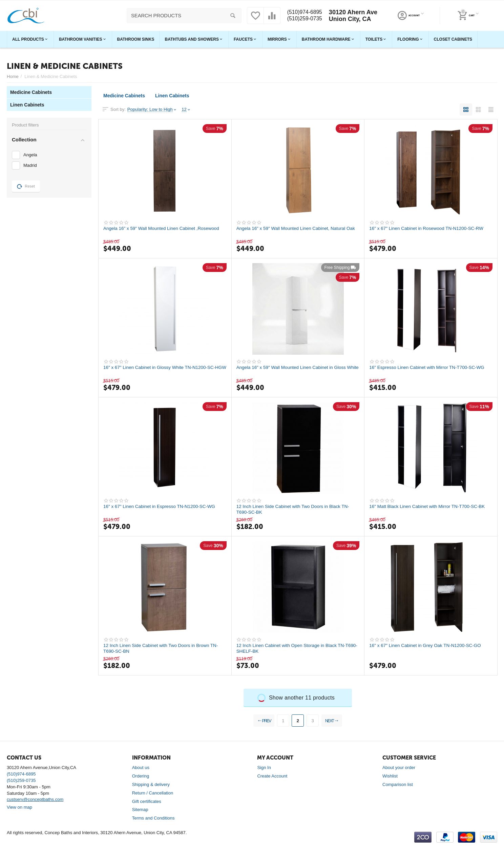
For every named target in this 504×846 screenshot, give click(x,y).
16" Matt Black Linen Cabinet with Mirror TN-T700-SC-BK (429, 507)
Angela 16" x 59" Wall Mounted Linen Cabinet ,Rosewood (164, 229)
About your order (399, 768)
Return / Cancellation (153, 793)
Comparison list (398, 784)
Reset (26, 186)
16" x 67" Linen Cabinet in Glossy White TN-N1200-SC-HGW (162, 370)
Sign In (264, 768)
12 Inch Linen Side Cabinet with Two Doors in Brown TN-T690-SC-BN (163, 648)
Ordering (141, 776)
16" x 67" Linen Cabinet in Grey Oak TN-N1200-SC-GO (427, 646)
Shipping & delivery (151, 784)
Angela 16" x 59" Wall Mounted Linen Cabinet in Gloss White (293, 370)
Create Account (272, 776)
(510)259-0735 (304, 19)
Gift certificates (147, 801)
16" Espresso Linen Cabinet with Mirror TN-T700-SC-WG (429, 368)
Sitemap (140, 810)
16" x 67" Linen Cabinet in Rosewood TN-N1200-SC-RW (429, 229)
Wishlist (390, 776)
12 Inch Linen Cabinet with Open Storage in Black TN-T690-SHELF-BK (293, 648)
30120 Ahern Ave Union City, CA (355, 16)
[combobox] (182, 16)
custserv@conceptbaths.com (35, 799)
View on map (19, 807)
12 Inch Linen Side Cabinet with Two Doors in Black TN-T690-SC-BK (295, 509)
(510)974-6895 (304, 12)
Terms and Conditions (153, 818)
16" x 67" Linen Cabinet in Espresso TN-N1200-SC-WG (162, 507)
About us (141, 768)
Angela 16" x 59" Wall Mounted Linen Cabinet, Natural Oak (293, 231)
